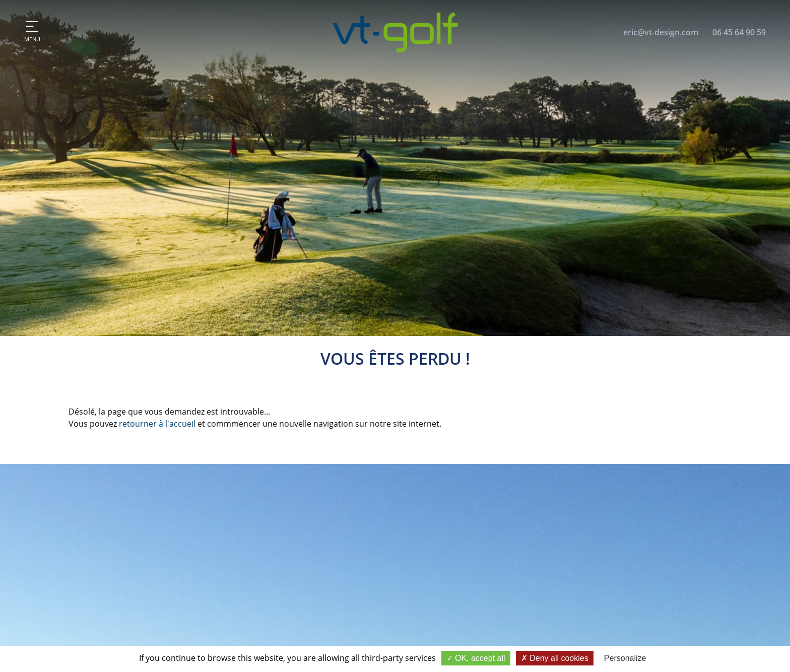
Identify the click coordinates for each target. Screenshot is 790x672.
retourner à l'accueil (157, 424)
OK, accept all (476, 658)
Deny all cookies (555, 658)
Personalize (625, 658)
